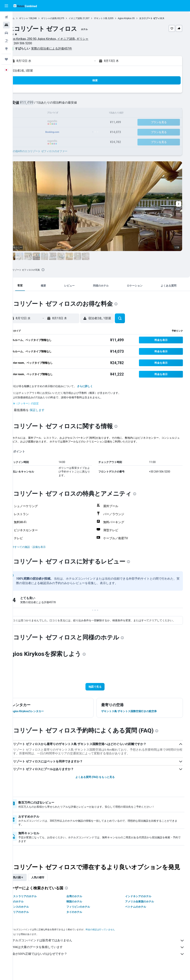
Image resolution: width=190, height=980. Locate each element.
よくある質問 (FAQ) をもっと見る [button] (101, 781)
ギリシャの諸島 (62, 18)
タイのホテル (83, 923)
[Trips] (6, 59)
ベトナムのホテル (140, 918)
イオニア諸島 (88, 18)
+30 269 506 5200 (33, 43)
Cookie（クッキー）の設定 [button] (36, 403)
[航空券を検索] (6, 17)
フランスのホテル (31, 918)
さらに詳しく (98, 386)
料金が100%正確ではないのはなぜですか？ (103, 965)
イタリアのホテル (31, 923)
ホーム (24, 18)
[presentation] (56, 270)
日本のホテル (29, 913)
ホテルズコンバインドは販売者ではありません (103, 952)
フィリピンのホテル (87, 918)
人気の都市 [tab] (51, 889)
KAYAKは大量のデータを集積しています (103, 959)
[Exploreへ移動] (6, 49)
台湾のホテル (83, 907)
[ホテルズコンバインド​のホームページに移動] (25, 6)
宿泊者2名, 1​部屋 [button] (35, 71)
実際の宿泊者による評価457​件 (64, 49)
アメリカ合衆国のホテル (144, 913)
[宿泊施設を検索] (6, 25)
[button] (6, 6)
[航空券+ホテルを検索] (6, 41)
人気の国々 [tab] (30, 889)
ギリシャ (36, 18)
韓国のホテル (83, 913)
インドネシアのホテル (142, 907)
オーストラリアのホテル (35, 907)
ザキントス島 (114, 18)
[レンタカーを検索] (6, 33)
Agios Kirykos (138, 18)
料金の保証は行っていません (113, 941)
